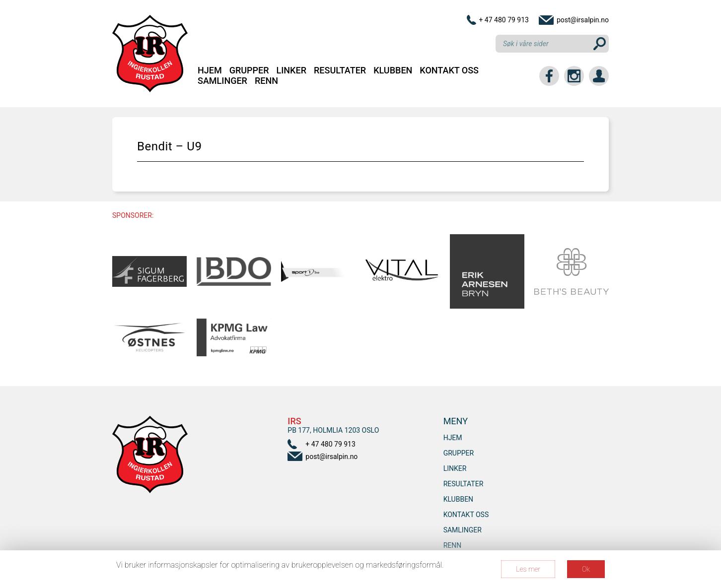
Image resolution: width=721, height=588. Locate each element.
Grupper (249, 70)
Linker (291, 70)
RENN (266, 81)
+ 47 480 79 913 (504, 20)
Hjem (210, 70)
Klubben (393, 70)
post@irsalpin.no (583, 20)
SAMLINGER (222, 81)
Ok (586, 569)
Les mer (528, 569)
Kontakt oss (449, 70)
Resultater (340, 70)
